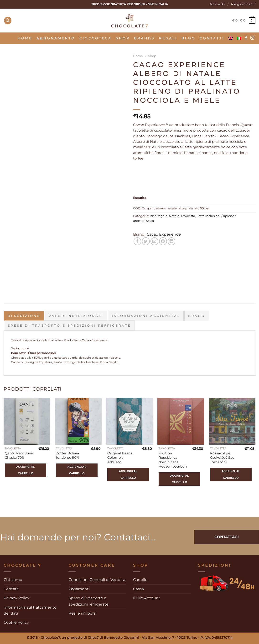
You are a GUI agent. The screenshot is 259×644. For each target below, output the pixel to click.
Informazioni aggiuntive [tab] (146, 316)
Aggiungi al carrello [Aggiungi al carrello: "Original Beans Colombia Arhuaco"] (128, 474)
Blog (188, 38)
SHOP (123, 38)
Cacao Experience (164, 234)
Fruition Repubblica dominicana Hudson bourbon (173, 460)
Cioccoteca (96, 38)
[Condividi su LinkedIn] (172, 241)
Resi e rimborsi (83, 613)
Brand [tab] (197, 316)
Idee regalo (159, 216)
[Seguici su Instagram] (252, 38)
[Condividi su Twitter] (146, 241)
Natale (174, 216)
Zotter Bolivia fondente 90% (68, 455)
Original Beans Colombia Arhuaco (120, 458)
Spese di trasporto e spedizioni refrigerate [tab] (69, 326)
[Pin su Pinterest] (163, 241)
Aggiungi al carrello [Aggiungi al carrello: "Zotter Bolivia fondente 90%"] (77, 470)
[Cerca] (8, 21)
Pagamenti (79, 589)
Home (25, 38)
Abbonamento (56, 38)
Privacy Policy (16, 598)
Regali (168, 38)
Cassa (138, 589)
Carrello (140, 580)
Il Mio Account (147, 598)
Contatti (212, 38)
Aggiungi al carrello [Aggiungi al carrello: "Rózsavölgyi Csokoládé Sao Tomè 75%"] (231, 474)
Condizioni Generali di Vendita (97, 580)
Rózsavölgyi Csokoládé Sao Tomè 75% (222, 458)
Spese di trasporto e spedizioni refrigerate (88, 601)
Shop (152, 56)
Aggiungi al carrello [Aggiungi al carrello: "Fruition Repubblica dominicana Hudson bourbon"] (180, 479)
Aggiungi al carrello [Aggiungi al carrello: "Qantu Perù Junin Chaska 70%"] (26, 470)
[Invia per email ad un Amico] (154, 241)
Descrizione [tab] (24, 316)
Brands (144, 38)
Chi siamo (13, 580)
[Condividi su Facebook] (137, 241)
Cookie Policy (16, 622)
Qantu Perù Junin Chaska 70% (19, 455)
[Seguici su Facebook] (246, 38)
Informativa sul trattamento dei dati (30, 610)
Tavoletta (188, 216)
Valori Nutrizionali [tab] (76, 316)
